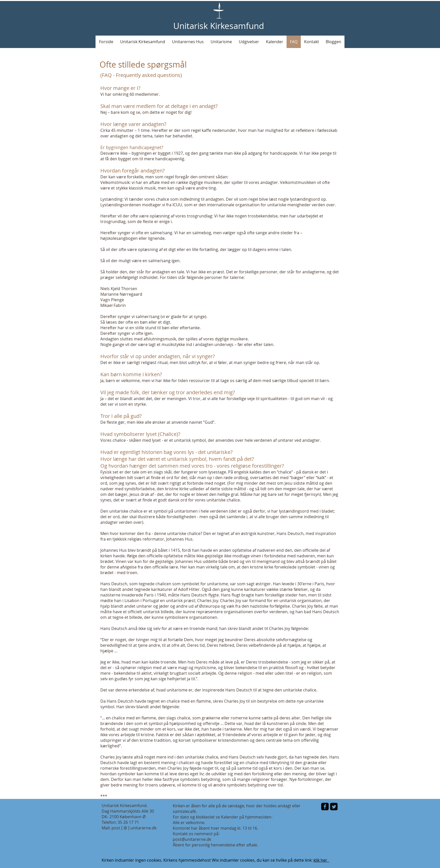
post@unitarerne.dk (192, 839)
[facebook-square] (325, 807)
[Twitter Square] (334, 807)
